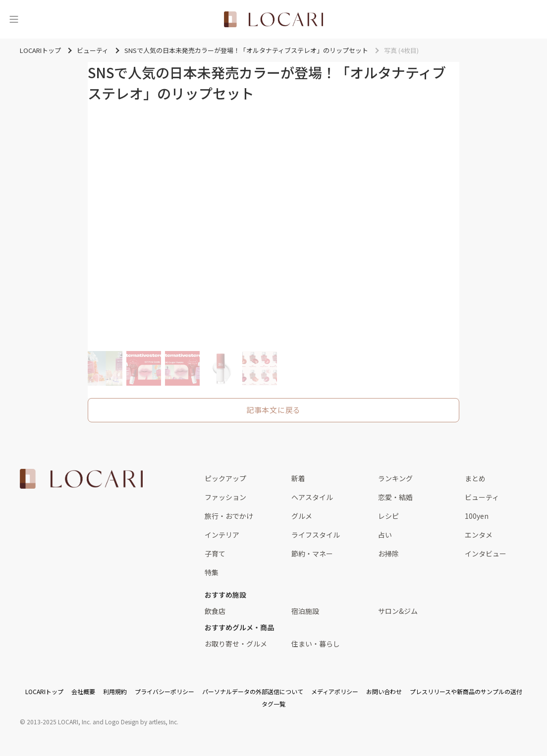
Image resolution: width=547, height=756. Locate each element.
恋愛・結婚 (395, 497)
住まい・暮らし (316, 644)
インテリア (222, 535)
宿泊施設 (305, 611)
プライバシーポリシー (164, 691)
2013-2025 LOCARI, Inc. (59, 722)
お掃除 (388, 554)
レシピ (388, 516)
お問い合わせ (384, 691)
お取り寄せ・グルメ (236, 644)
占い (385, 535)
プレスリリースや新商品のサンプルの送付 (466, 691)
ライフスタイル (316, 535)
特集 (212, 572)
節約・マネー (312, 554)
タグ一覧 (273, 704)
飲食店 (215, 611)
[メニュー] (14, 19)
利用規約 (115, 691)
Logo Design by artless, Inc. (142, 722)
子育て (215, 554)
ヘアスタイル (312, 497)
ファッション (225, 497)
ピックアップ (225, 478)
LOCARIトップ (44, 691)
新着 (298, 478)
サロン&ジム (398, 611)
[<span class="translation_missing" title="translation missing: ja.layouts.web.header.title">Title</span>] (273, 19)
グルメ (302, 516)
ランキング (395, 478)
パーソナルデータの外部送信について (253, 691)
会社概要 (83, 691)
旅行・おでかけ (229, 516)
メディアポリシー (335, 691)
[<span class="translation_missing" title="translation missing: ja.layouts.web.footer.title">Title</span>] (81, 479)
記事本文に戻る (273, 410)
